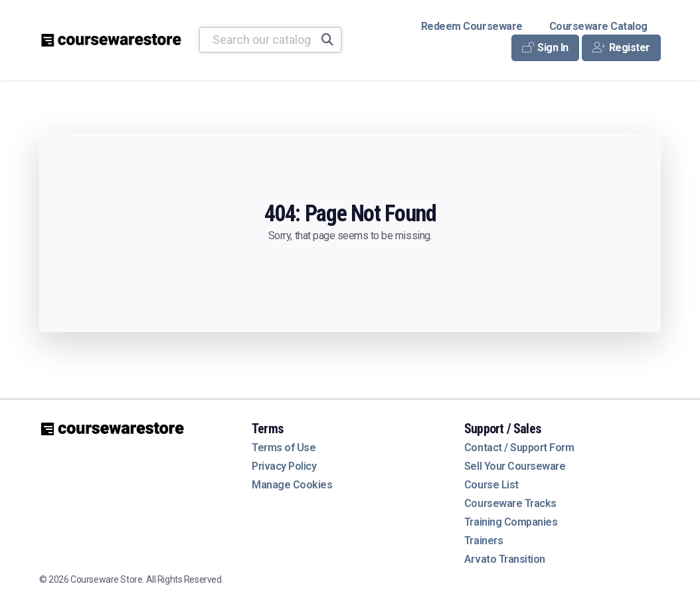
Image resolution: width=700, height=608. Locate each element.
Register (621, 48)
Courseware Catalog (598, 26)
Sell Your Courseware (515, 466)
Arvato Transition (505, 559)
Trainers (483, 541)
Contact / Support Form (519, 448)
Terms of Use (284, 448)
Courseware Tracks (510, 503)
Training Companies (511, 522)
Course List (491, 485)
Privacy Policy (284, 466)
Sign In (545, 48)
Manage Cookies (292, 485)
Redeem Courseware (472, 26)
